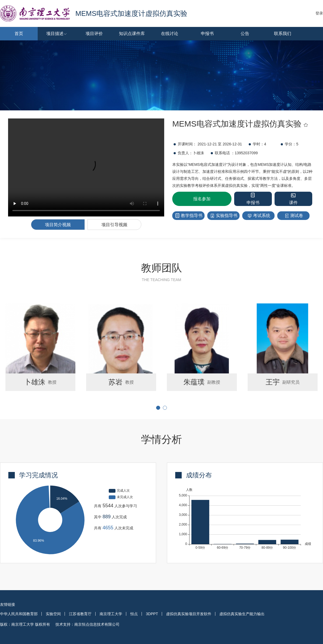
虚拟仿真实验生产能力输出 (242, 614)
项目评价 (94, 34)
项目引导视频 (114, 225)
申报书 (207, 34)
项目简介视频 (58, 225)
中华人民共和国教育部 (19, 614)
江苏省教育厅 (80, 614)
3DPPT (152, 614)
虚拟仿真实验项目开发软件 (189, 614)
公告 (245, 34)
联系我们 (283, 34)
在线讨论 (170, 34)
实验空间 (53, 614)
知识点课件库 (132, 34)
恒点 (134, 614)
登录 (319, 13)
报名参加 (202, 199)
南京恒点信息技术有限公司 (97, 624)
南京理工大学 (111, 614)
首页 (19, 34)
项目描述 (59, 34)
